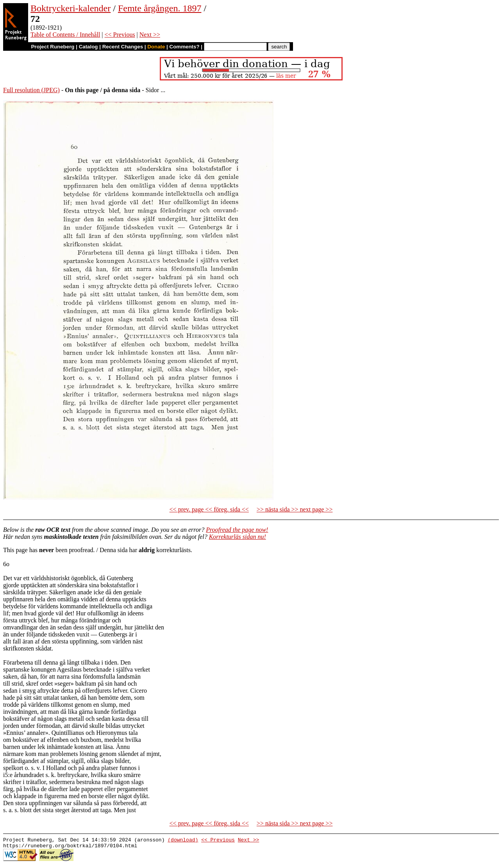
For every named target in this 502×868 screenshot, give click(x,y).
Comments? (185, 47)
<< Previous (120, 35)
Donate (156, 47)
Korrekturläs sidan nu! (238, 537)
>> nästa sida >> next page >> (295, 509)
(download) (183, 841)
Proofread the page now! (237, 530)
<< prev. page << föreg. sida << (209, 509)
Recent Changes (123, 47)
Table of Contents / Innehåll (65, 35)
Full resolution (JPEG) (31, 90)
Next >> (150, 35)
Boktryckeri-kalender (71, 8)
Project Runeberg (53, 47)
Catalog (88, 47)
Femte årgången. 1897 (160, 8)
